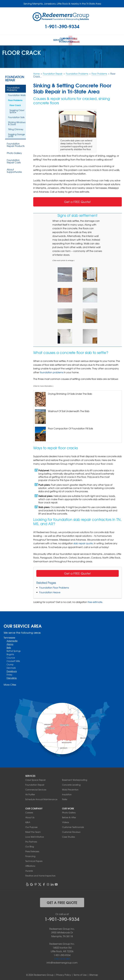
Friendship (12, 677)
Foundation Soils (16, 117)
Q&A (28, 821)
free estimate (95, 601)
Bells (9, 647)
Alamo (10, 644)
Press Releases (32, 851)
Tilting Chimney (16, 129)
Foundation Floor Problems (54, 587)
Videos (65, 821)
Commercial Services (36, 789)
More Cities (10, 684)
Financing (30, 855)
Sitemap (94, 974)
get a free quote (62, 902)
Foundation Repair (15, 78)
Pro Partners (31, 841)
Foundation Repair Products (16, 144)
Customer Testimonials (73, 826)
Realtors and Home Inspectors (40, 875)
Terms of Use (80, 974)
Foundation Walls (17, 95)
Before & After (69, 817)
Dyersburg (12, 671)
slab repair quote (83, 543)
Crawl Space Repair (35, 779)
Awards (29, 870)
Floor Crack (15, 105)
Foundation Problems (13, 88)
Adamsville (12, 640)
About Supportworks (14, 170)
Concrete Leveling (71, 784)
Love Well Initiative (35, 836)
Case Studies (68, 836)
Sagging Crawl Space (17, 111)
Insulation (67, 794)
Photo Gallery (14, 152)
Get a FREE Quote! (77, 201)
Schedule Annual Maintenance (41, 799)
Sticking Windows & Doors (17, 123)
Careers (29, 812)
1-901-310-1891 (62, 958)
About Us (30, 817)
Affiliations (30, 865)
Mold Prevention (70, 789)
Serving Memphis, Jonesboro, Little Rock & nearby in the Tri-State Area (62, 4)
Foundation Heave (50, 592)
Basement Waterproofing (75, 779)
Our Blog (30, 846)
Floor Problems (15, 100)
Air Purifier (30, 794)
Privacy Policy (64, 974)
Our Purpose (31, 826)
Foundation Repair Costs (14, 161)
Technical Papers (34, 860)
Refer (65, 799)
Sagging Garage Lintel (16, 135)
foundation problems (51, 371)
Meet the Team (33, 831)
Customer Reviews (71, 831)
